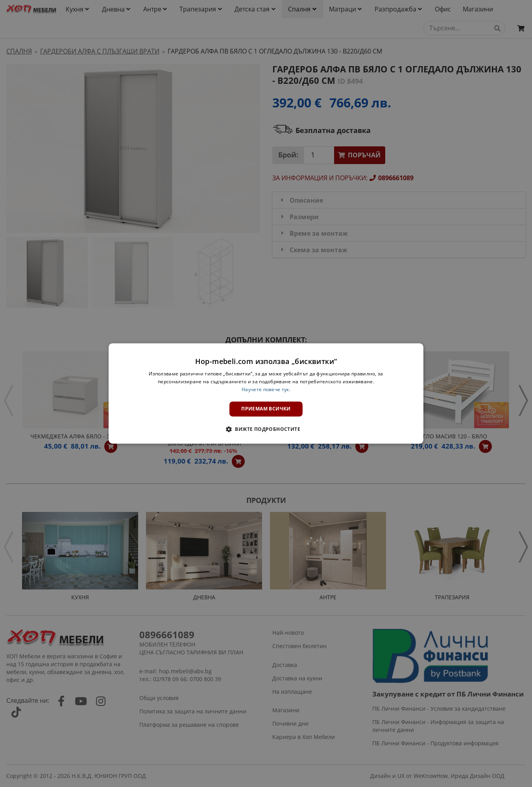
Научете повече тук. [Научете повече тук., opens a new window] (266, 389)
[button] (266, 429)
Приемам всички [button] (266, 409)
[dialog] (266, 393)
